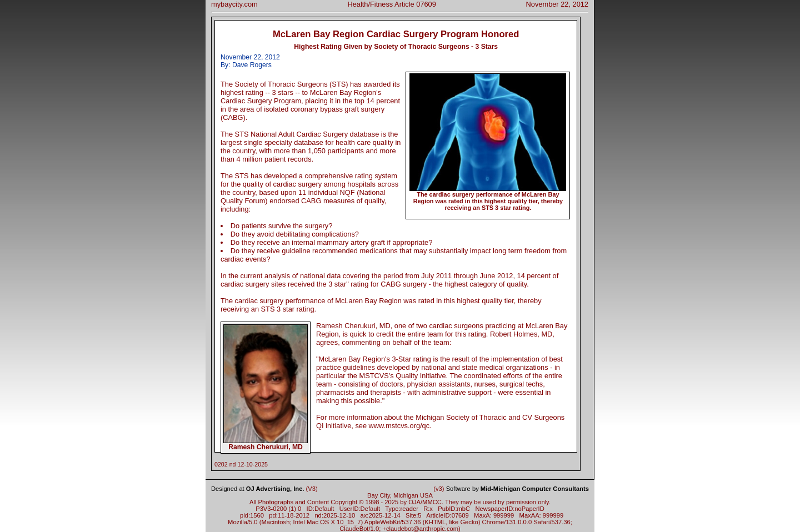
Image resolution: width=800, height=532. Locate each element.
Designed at (257, 489)
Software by (517, 489)
